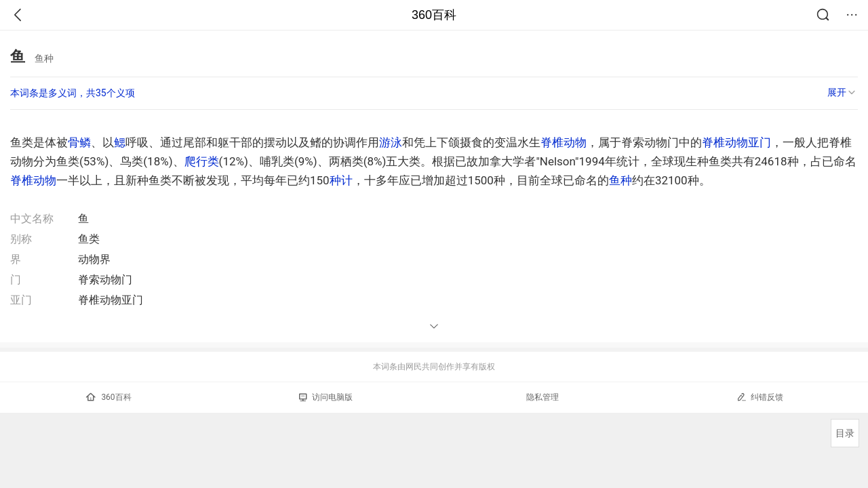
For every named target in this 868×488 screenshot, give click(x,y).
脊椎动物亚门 (736, 142)
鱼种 (620, 180)
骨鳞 (79, 142)
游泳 (391, 142)
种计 (341, 180)
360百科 (434, 15)
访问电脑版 (326, 397)
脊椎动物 (564, 142)
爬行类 (202, 161)
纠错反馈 (760, 397)
